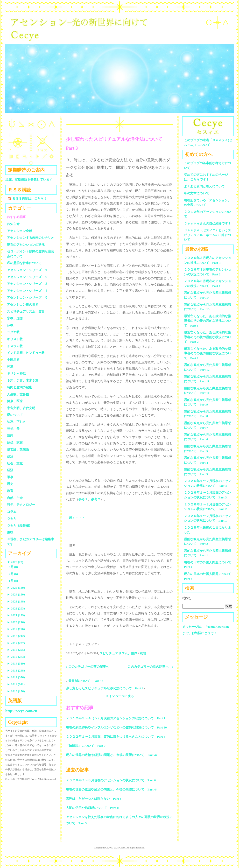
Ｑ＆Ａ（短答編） (19, 525)
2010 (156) (16, 691)
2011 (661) (16, 684)
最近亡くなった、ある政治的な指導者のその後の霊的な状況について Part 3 (207, 321)
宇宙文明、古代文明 (21, 408)
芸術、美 (13, 429)
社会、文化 (15, 463)
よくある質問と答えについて (204, 186)
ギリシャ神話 (16, 374)
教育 (10, 491)
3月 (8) (13, 567)
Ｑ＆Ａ (13, 518)
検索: (187, 598)
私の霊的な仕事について (24, 263)
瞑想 (143, 653)
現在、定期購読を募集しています (29, 179)
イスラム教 (15, 346)
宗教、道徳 (15, 318)
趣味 (10, 532)
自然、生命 (15, 498)
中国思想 (13, 360)
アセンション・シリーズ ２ (27, 277)
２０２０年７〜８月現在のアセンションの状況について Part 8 (111, 780)
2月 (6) (13, 574)
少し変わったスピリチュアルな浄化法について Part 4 (105, 688)
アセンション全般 (20, 231)
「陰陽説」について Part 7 (86, 746)
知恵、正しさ (16, 422)
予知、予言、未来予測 (23, 380)
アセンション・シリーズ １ (27, 270)
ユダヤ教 (13, 332)
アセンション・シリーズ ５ (27, 297)
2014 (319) (16, 663)
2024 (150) (16, 594)
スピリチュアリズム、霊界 (118, 653)
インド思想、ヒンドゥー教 (26, 353)
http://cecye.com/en (21, 711)
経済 (10, 470)
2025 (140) (16, 588)
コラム (12, 512)
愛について (15, 415)
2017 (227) (16, 643)
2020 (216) (16, 622)
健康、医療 (15, 401)
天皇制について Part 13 (86, 681)
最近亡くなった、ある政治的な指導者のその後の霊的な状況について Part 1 (207, 353)
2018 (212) (16, 636)
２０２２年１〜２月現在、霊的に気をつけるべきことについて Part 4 (116, 737)
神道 (10, 367)
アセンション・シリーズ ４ (27, 291)
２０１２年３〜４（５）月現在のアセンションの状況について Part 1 (116, 718)
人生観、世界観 (18, 394)
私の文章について (197, 193)
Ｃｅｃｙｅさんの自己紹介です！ (207, 223)
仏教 (10, 325)
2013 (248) (16, 670)
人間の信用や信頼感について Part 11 (93, 808)
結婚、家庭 (15, 443)
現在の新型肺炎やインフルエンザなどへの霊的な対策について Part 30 (116, 727)
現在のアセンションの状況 (26, 245)
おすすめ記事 (16, 217)
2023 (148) (16, 601)
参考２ (96, 499)
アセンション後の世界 (23, 304)
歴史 (10, 484)
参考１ (83, 499)
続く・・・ (77, 518)
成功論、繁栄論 (18, 449)
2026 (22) (15, 562)
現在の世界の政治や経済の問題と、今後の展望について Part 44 (112, 789)
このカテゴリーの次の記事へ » (151, 667)
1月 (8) (13, 581)
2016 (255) (16, 650)
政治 (10, 456)
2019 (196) (16, 629)
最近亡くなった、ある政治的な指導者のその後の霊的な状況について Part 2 (207, 337)
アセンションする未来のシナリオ (31, 238)
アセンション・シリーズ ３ (27, 284)
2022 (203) (16, 608)
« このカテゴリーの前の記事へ (88, 667)
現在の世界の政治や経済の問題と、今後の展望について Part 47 (112, 755)
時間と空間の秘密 (20, 387)
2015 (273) (16, 657)
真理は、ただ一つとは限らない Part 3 (94, 799)
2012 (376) (16, 677)
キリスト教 (15, 339)
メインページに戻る (120, 696)
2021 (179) (16, 615)
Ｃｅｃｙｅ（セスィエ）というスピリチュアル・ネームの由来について (207, 235)
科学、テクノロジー (21, 505)
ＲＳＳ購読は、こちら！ (30, 199)
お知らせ (13, 224)
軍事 (10, 477)
